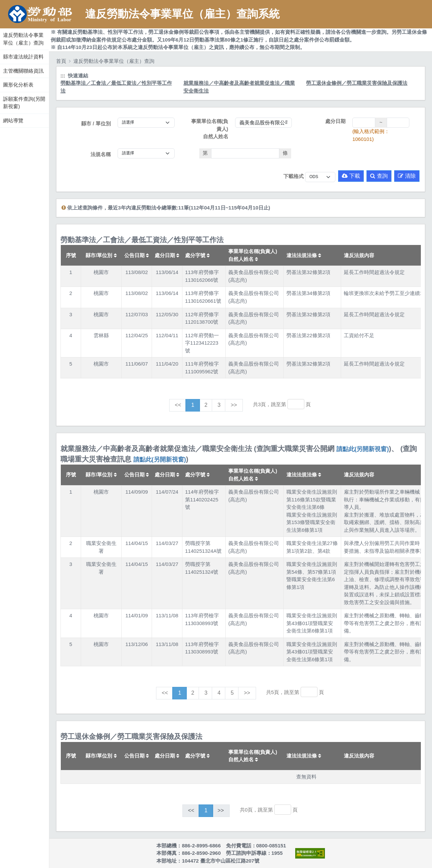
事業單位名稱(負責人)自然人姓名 (210, 129)
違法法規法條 (304, 255)
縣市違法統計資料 (23, 57)
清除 (407, 176)
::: (1, 27)
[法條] (245, 153)
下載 (351, 176)
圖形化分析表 (18, 85)
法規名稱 (101, 154)
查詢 (379, 176)
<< (178, 405)
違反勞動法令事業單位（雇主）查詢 (23, 39)
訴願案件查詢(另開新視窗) (24, 103)
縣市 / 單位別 (96, 123)
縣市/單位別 (101, 255)
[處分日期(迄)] (398, 123)
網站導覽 (13, 120)
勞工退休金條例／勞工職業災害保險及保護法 (357, 83)
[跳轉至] (296, 404)
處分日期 (335, 121)
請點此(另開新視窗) (363, 449)
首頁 (61, 61)
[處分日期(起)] (364, 123)
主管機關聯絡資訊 (23, 71)
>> (234, 405)
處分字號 (197, 255)
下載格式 (294, 176)
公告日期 (137, 255)
